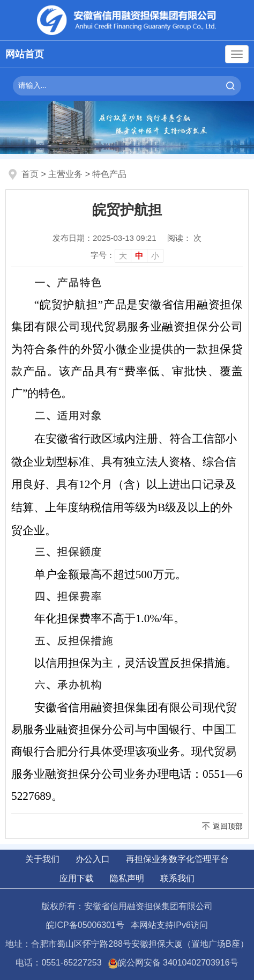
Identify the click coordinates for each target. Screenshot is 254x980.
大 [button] (123, 256)
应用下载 (77, 878)
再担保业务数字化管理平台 (177, 859)
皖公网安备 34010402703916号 (173, 963)
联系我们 (177, 878)
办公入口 (93, 859)
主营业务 (65, 174)
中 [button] (139, 256)
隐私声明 (127, 878)
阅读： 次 (184, 238)
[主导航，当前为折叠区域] (237, 54)
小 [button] (155, 256)
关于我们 (42, 859)
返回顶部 (228, 826)
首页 (30, 174)
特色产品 (109, 174)
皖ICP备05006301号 (85, 925)
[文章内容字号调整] (127, 255)
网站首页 (25, 54)
